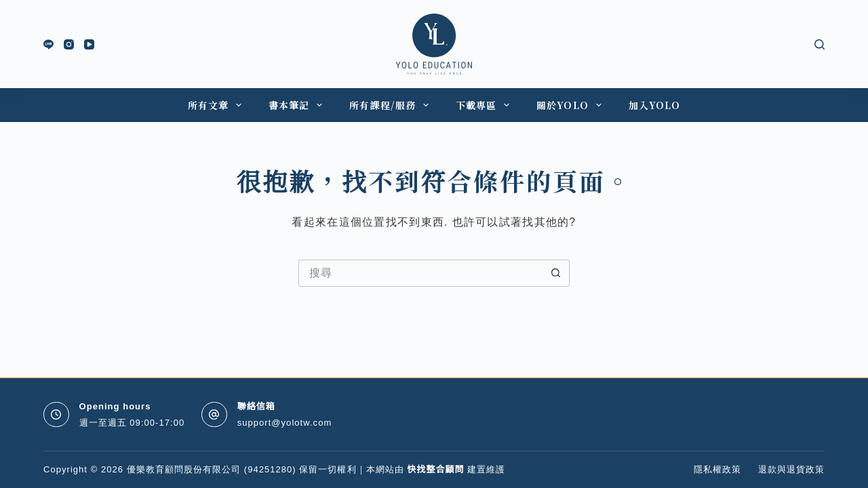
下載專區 (485, 105)
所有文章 (217, 105)
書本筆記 (298, 105)
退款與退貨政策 (791, 469)
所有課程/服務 (392, 105)
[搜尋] (820, 44)
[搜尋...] (420, 273)
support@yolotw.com (285, 423)
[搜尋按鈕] (556, 273)
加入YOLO (655, 105)
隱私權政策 (717, 469)
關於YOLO (572, 105)
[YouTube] (89, 44)
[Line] (48, 44)
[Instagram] (69, 44)
